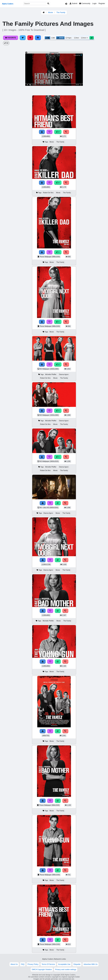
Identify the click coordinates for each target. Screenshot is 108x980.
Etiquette (77, 964)
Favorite (11, 38)
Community (85, 3)
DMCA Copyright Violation (42, 970)
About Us (14, 964)
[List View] (53, 38)
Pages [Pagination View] (69, 38)
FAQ (23, 964)
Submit (73, 3)
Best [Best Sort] (77, 38)
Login (94, 3)
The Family (61, 12)
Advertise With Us (91, 964)
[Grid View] (48, 38)
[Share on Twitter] (23, 38)
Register (102, 3)
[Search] (48, 4)
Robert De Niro (48, 193)
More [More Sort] (85, 38)
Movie (50, 12)
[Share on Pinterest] (30, 38)
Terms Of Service (48, 964)
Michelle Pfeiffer (51, 374)
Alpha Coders (8, 4)
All (6, 43)
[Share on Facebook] (38, 38)
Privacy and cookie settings (66, 970)
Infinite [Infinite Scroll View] (60, 38)
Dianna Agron (64, 374)
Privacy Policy (33, 964)
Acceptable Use (64, 964)
